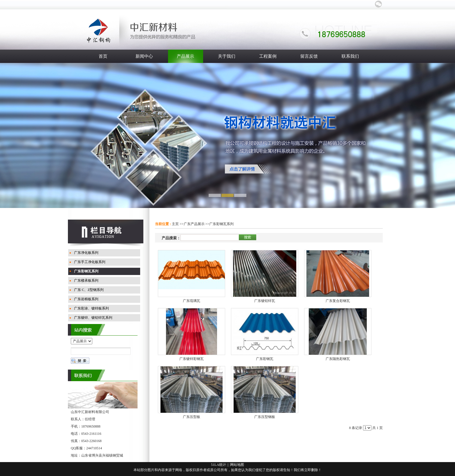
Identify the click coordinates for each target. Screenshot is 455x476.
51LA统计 (219, 465)
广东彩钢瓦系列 (221, 224)
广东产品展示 (194, 224)
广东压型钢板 (265, 417)
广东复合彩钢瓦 (338, 301)
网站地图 (237, 465)
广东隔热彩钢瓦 (338, 359)
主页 (175, 224)
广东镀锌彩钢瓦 (192, 359)
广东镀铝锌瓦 (265, 301)
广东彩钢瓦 (265, 359)
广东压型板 (192, 417)
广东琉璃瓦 (192, 301)
